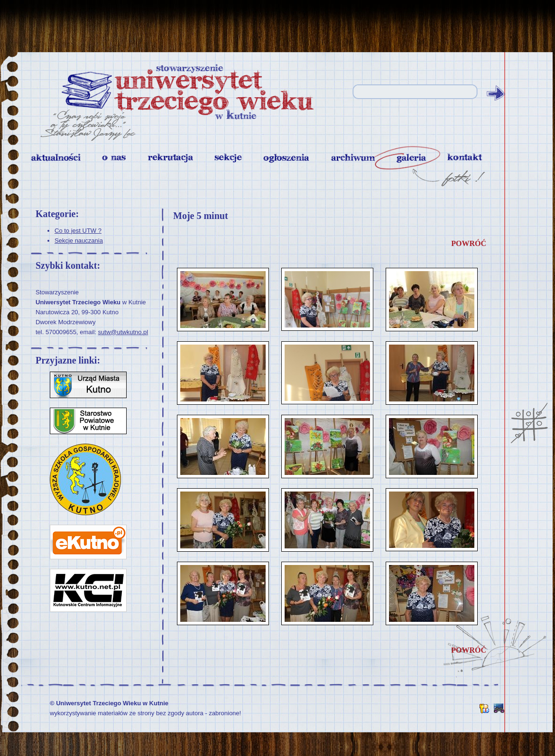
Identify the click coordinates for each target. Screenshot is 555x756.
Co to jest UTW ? (78, 231)
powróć (469, 243)
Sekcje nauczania (79, 241)
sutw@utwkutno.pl (123, 332)
